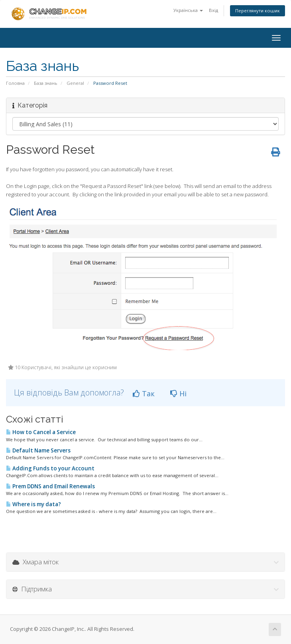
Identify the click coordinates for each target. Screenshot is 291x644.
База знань (46, 83)
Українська (188, 10)
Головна (15, 83)
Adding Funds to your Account (50, 468)
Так (144, 393)
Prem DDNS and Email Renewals (50, 486)
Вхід (213, 10)
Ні (178, 393)
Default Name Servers (38, 450)
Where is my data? (33, 504)
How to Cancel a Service (41, 432)
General (75, 83)
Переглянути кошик (258, 11)
